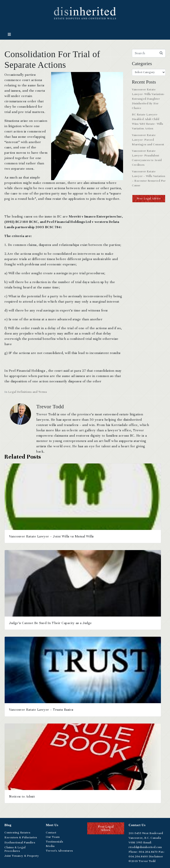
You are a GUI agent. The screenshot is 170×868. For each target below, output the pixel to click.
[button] (149, 199)
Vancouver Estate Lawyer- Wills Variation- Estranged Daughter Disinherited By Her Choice (148, 99)
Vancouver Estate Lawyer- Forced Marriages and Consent (148, 140)
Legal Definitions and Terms (28, 392)
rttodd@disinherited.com (145, 847)
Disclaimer (156, 856)
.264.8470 (148, 852)
